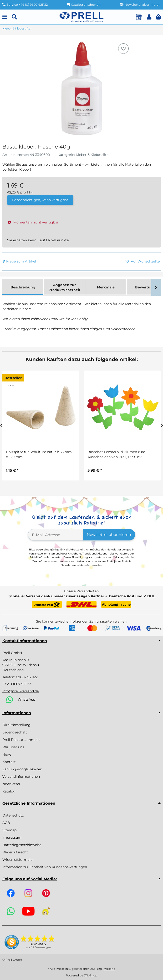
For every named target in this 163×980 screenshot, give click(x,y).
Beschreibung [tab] (23, 287)
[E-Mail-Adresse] (55, 535)
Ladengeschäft (15, 732)
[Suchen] (14, 17)
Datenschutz (13, 815)
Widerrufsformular (18, 860)
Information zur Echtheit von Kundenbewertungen (45, 867)
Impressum (12, 837)
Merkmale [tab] (106, 287)
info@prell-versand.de (20, 691)
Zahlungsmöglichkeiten (22, 769)
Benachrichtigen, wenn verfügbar (40, 200)
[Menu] (5, 17)
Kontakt (9, 762)
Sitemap (9, 830)
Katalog (9, 791)
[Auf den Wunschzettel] (123, 49)
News (7, 754)
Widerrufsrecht (15, 852)
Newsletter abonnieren (109, 535)
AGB (6, 823)
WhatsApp (26, 699)
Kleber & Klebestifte (92, 155)
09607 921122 (27, 677)
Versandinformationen (21, 777)
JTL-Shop (91, 975)
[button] (149, 17)
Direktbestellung (16, 725)
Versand (110, 969)
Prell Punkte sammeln (21, 740)
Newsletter (11, 784)
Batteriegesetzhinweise (22, 845)
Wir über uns (13, 747)
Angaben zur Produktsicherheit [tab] (64, 287)
